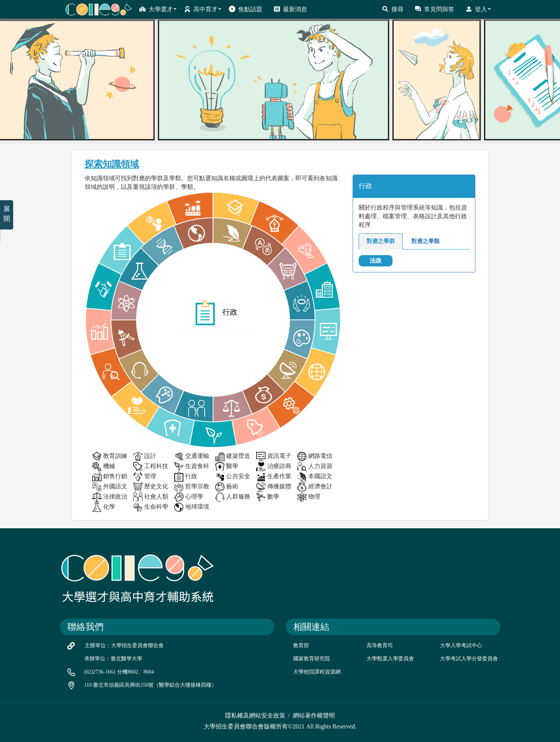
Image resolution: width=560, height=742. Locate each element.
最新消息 (290, 9)
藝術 (227, 487)
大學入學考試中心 (461, 645)
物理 (309, 497)
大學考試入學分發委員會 (469, 659)
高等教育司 (380, 645)
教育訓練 (110, 457)
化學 (104, 507)
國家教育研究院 (312, 659)
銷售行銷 (110, 477)
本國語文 (315, 477)
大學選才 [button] (158, 9)
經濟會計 (315, 487)
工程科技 (151, 467)
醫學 (227, 467)
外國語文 (110, 487)
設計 (145, 457)
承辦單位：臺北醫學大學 (113, 659)
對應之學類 (425, 241)
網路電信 (315, 457)
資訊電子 (274, 457)
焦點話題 (246, 9)
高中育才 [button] (203, 9)
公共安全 (233, 477)
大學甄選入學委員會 (390, 659)
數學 (268, 497)
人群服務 (233, 497)
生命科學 (151, 507)
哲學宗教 (192, 487)
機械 (104, 467)
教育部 (301, 645)
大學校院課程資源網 (317, 672)
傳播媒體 (274, 487)
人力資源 (315, 467)
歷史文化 (151, 487)
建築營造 (233, 457)
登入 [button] (478, 9)
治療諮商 (274, 467)
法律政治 (110, 497)
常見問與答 (434, 9)
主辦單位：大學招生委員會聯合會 (124, 645)
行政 (186, 477)
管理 (145, 477)
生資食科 (192, 467)
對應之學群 (381, 241)
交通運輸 (192, 457)
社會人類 (151, 497)
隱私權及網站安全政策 (255, 715)
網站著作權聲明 (314, 715)
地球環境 (192, 507)
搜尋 (393, 9)
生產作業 (274, 477)
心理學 (189, 497)
